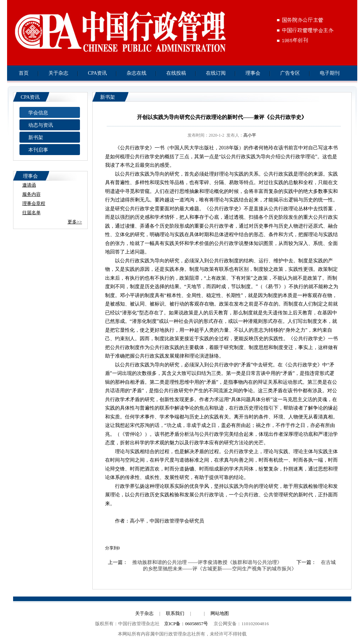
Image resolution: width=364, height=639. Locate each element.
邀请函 (29, 185)
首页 (24, 73)
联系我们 (175, 613)
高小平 (250, 135)
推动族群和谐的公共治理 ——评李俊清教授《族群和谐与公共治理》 (207, 562)
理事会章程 (34, 203)
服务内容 (31, 194)
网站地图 (220, 613)
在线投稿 (176, 73)
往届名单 (31, 213)
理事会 (253, 73)
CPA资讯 (98, 73)
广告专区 (290, 73)
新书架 (36, 138)
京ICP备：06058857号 (186, 624)
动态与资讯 (41, 125)
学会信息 (38, 113)
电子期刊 (330, 73)
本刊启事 (38, 150)
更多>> (75, 222)
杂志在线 (137, 73)
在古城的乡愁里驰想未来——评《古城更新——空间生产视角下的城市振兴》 (239, 566)
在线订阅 (216, 73)
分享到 (111, 548)
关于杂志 (58, 73)
